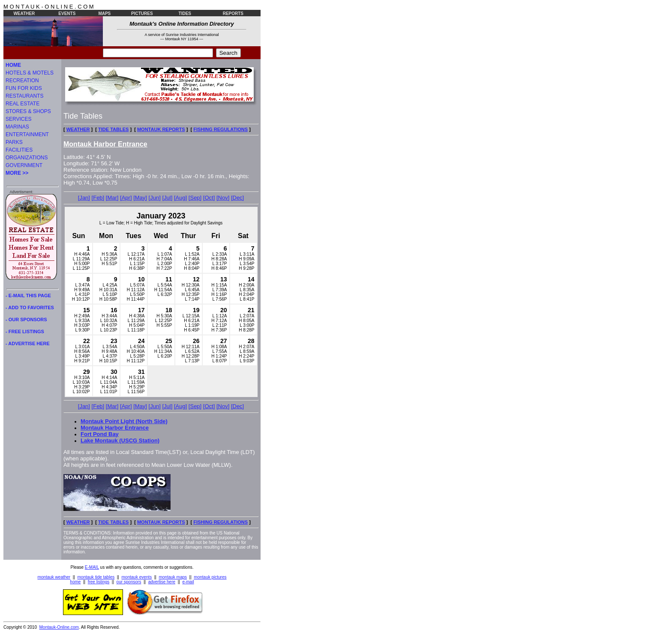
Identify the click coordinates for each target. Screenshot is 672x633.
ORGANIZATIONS (27, 158)
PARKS (14, 142)
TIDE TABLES (113, 129)
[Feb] (98, 198)
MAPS (104, 13)
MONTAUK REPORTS (161, 129)
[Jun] (155, 198)
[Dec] (237, 198)
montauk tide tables (96, 577)
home (75, 582)
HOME (13, 65)
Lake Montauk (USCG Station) (120, 440)
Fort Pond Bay (100, 434)
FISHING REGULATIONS (220, 129)
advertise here (162, 582)
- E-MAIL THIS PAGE (28, 296)
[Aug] (180, 198)
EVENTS (67, 13)
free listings (99, 582)
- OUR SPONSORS (26, 319)
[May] (140, 198)
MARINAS (17, 127)
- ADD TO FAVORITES (30, 308)
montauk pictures (210, 577)
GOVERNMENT (24, 165)
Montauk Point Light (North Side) (124, 421)
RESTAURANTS (24, 96)
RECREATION (22, 81)
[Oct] (209, 198)
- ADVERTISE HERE (28, 343)
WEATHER (24, 13)
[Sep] (195, 198)
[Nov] (223, 198)
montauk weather (54, 577)
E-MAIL (92, 567)
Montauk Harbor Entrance (115, 428)
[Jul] (167, 198)
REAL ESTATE (22, 104)
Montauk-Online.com (59, 627)
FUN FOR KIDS (24, 88)
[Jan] (84, 198)
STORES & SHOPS (28, 111)
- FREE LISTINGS (25, 331)
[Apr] (126, 198)
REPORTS (233, 13)
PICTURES (142, 13)
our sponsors (129, 582)
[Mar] (112, 198)
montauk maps (173, 577)
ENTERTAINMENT (27, 134)
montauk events (137, 577)
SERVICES (18, 119)
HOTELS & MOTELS (30, 73)
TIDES (185, 13)
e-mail (188, 582)
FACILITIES (19, 150)
